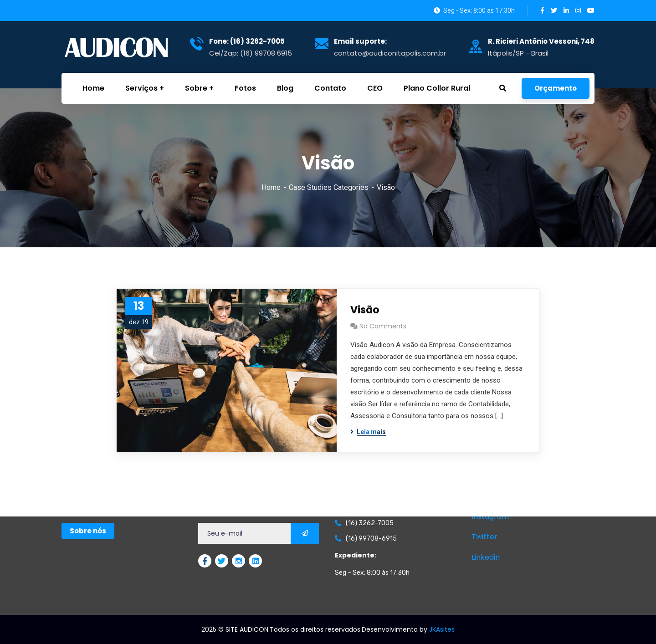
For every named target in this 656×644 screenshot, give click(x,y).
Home (271, 187)
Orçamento (556, 88)
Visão (365, 310)
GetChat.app (73, 637)
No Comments (383, 326)
